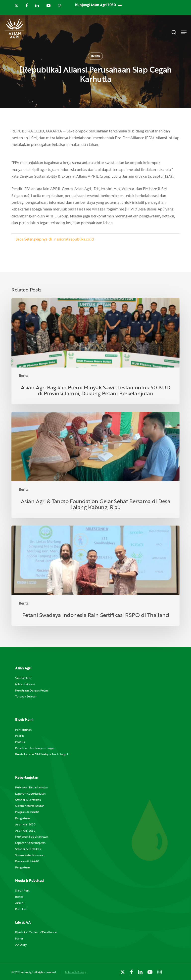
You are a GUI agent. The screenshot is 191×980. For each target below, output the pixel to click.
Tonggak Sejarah (26, 696)
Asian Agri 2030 (25, 824)
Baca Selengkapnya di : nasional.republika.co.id (55, 239)
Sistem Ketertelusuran (30, 806)
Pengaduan (23, 818)
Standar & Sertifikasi (28, 800)
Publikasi (21, 909)
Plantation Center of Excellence (36, 932)
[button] (184, 32)
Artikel (20, 903)
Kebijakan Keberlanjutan (31, 787)
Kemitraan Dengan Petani (32, 690)
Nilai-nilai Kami (25, 684)
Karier (19, 938)
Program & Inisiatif (27, 812)
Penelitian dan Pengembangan (35, 748)
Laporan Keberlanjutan (30, 794)
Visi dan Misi (23, 678)
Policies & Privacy (75, 972)
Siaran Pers (22, 890)
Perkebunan (23, 730)
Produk (20, 742)
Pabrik (20, 736)
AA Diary (21, 945)
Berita (95, 56)
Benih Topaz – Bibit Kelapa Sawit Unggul (42, 754)
